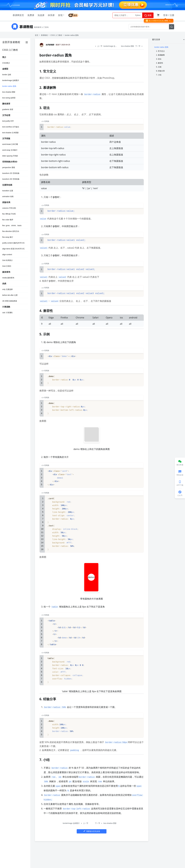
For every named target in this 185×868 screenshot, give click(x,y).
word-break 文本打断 (10, 144)
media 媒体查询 (8, 278)
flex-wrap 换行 (8, 237)
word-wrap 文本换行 (10, 150)
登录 (165, 15)
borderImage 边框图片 (11, 80)
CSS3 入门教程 (56, 35)
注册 (172, 15)
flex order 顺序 (8, 220)
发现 (61, 15)
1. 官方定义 (160, 51)
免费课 (31, 15)
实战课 (41, 15)
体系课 (51, 15)
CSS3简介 (6, 63)
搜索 (148, 15)
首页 (37, 35)
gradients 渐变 (8, 109)
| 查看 (166, 21)
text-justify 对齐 (8, 121)
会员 (73, 15)
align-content (7, 255)
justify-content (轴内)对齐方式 (13, 243)
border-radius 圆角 (9, 86)
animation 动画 (8, 197)
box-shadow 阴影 (9, 92)
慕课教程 (44, 35)
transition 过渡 (8, 191)
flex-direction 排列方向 (11, 231)
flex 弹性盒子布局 (9, 214)
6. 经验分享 (160, 71)
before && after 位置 (10, 295)
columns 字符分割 (9, 208)
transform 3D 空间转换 (11, 179)
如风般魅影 (47, 45)
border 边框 (7, 75)
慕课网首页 (18, 15)
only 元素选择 (7, 289)
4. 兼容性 (160, 63)
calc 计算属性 (7, 313)
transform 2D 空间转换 (11, 173)
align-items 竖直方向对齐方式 (13, 249)
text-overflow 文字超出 (11, 127)
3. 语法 (159, 59)
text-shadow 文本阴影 (10, 133)
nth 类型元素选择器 (10, 301)
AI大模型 (137, 15)
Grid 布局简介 (8, 260)
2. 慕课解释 (160, 55)
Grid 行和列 (7, 266)
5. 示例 (159, 67)
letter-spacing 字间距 (10, 156)
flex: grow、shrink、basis (12, 226)
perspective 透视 (9, 167)
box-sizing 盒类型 (9, 98)
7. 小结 (159, 75)
